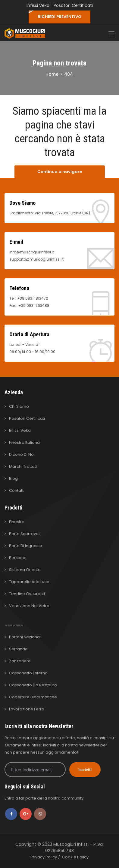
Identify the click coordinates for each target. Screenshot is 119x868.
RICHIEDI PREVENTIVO (59, 17)
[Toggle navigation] (111, 34)
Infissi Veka (38, 5)
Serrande (18, 649)
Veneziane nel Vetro (29, 606)
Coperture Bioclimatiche (33, 697)
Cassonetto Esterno (28, 673)
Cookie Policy (75, 857)
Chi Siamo (19, 406)
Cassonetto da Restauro (33, 685)
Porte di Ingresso (26, 546)
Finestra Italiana (24, 442)
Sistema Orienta (25, 570)
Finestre (17, 522)
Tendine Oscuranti (27, 594)
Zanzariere (20, 661)
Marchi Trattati (23, 466)
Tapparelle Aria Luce (29, 582)
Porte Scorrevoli (25, 534)
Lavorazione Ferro (27, 709)
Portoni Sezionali (25, 637)
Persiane (18, 558)
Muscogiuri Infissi (72, 844)
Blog (13, 478)
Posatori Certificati (73, 5)
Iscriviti (85, 770)
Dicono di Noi (22, 454)
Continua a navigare (60, 172)
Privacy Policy (44, 857)
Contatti (17, 490)
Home (52, 74)
